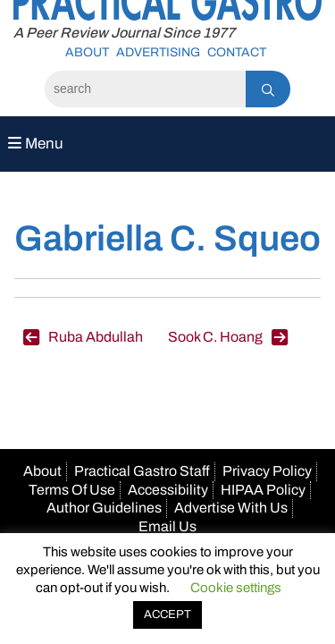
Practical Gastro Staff (142, 471)
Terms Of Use (72, 490)
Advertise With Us (231, 508)
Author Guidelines (104, 508)
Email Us (167, 526)
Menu (36, 144)
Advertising (158, 52)
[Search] (145, 89)
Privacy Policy (267, 471)
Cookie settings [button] (236, 588)
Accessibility (168, 490)
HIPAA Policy (263, 490)
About (87, 52)
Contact (237, 52)
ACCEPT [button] (167, 614)
